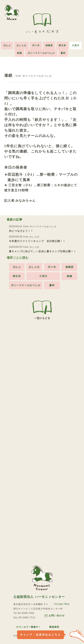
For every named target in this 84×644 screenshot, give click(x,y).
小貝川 (76, 45)
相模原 (49, 45)
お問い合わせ (55, 616)
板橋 (19, 53)
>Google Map (61, 604)
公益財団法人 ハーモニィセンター (39, 597)
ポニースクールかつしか (41, 53)
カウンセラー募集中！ (28, 627)
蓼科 (63, 53)
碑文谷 (62, 45)
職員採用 (54, 627)
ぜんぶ (7, 45)
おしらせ (22, 45)
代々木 (36, 45)
